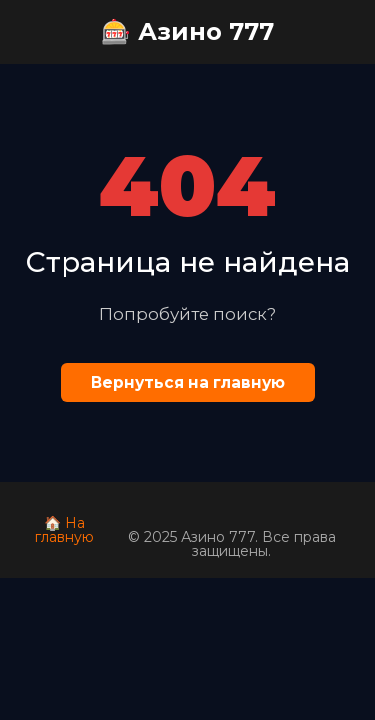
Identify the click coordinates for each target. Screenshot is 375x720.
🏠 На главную (64, 530)
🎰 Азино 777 (187, 31)
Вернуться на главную (188, 382)
